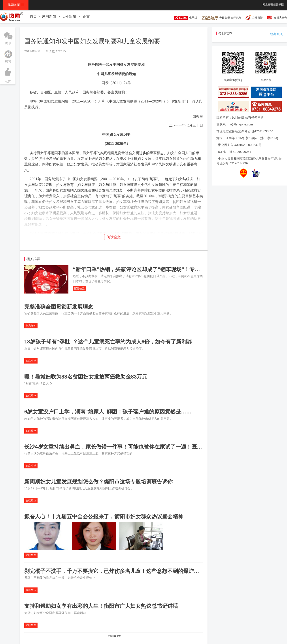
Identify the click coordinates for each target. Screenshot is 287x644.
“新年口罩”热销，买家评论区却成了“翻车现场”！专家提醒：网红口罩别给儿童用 (168, 269)
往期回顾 (276, 34)
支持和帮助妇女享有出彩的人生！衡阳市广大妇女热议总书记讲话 (101, 606)
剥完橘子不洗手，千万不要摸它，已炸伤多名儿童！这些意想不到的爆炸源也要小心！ (125, 571)
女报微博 (257, 18)
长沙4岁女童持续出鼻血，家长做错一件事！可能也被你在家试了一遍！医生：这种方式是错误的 (137, 447)
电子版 (183, 18)
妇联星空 (31, 396)
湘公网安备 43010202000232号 (240, 145)
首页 (33, 16)
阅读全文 (114, 237)
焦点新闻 (31, 326)
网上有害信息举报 (273, 4)
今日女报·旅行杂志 (221, 18)
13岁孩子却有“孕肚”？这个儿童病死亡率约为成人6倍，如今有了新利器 (108, 342)
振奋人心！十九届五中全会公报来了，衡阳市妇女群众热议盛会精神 (104, 516)
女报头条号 (280, 18)
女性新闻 (69, 16)
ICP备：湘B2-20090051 (235, 152)
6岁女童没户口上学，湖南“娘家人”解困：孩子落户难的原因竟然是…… (108, 412)
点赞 (8, 74)
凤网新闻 (49, 16)
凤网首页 (16, 5)
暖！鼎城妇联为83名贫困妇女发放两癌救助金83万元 (87, 377)
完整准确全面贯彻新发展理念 (59, 307)
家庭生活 (79, 288)
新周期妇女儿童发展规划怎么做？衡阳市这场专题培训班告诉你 (98, 482)
